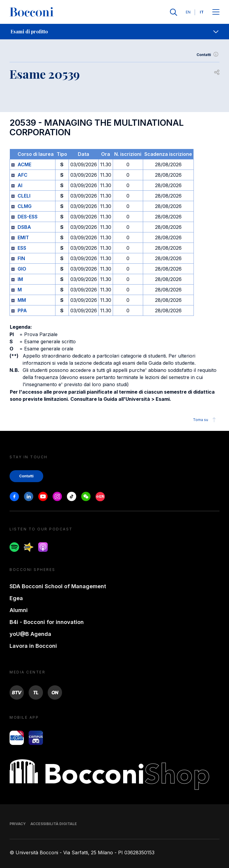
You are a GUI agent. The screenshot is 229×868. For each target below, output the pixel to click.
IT (202, 12)
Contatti (208, 55)
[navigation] (114, 32)
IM (20, 279)
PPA (22, 310)
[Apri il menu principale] (216, 12)
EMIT (23, 237)
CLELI (24, 196)
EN (188, 12)
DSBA (24, 227)
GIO (22, 269)
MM (22, 300)
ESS (22, 248)
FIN (21, 258)
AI (20, 185)
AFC (23, 175)
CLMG (25, 206)
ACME (24, 164)
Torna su (205, 420)
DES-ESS (28, 217)
